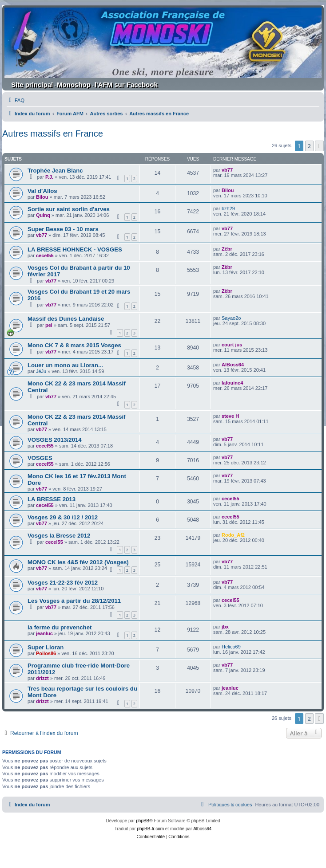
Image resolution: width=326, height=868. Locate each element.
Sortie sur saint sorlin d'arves (69, 209)
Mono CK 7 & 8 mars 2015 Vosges (74, 345)
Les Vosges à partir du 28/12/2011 (74, 601)
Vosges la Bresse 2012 (59, 536)
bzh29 (228, 208)
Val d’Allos (42, 191)
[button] (319, 146)
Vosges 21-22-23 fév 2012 (63, 583)
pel (49, 325)
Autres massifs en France (53, 134)
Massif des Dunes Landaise (66, 319)
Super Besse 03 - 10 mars (63, 229)
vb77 (227, 170)
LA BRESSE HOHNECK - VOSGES (75, 249)
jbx (225, 627)
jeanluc (44, 633)
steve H (230, 416)
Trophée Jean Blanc (55, 171)
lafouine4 (232, 383)
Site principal (32, 84)
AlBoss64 (233, 365)
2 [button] (309, 146)
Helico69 (231, 647)
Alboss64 (202, 829)
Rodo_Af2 (233, 535)
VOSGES (40, 458)
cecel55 (45, 255)
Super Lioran (46, 647)
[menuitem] (16, 100)
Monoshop (74, 84)
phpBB (143, 821)
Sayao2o (231, 318)
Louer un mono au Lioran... (65, 365)
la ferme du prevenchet (60, 627)
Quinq (43, 215)
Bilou (42, 197)
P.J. (49, 177)
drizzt (42, 678)
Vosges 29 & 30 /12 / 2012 (63, 517)
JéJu (41, 371)
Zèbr (227, 249)
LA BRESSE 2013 (52, 499)
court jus (232, 345)
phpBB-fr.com (150, 829)
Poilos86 (46, 653)
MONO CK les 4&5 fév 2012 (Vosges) (78, 562)
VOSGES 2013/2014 (55, 440)
